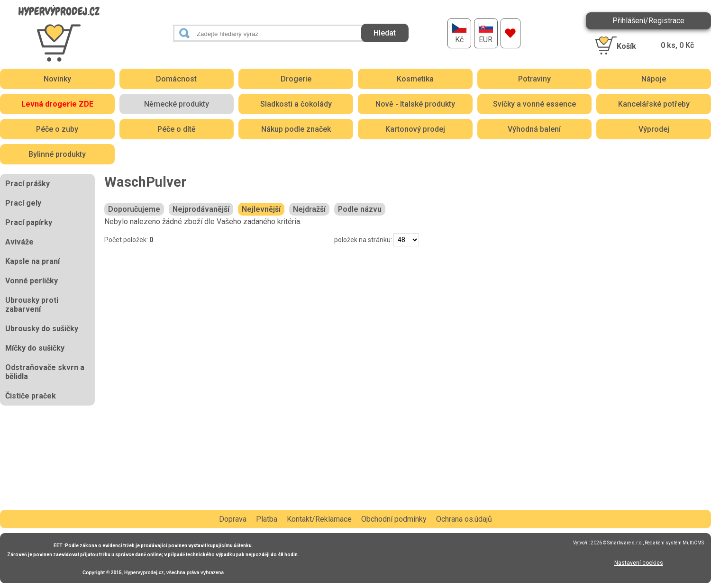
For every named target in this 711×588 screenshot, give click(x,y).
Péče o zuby (57, 129)
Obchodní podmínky (394, 519)
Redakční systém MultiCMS (674, 543)
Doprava (233, 519)
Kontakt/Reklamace (319, 519)
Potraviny (534, 79)
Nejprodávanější (201, 209)
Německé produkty (177, 104)
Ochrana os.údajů (464, 519)
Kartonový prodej (415, 129)
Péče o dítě (177, 129)
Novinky (57, 79)
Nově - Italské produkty (415, 104)
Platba (267, 519)
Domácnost (176, 79)
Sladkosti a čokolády (296, 104)
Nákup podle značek (296, 129)
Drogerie (296, 79)
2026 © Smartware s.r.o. (617, 543)
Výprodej (654, 129)
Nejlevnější (261, 209)
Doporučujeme (134, 209)
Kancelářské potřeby (654, 104)
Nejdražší (309, 209)
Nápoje (654, 79)
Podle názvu (360, 209)
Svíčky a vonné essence (534, 104)
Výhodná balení (534, 129)
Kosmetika (415, 79)
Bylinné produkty (57, 154)
